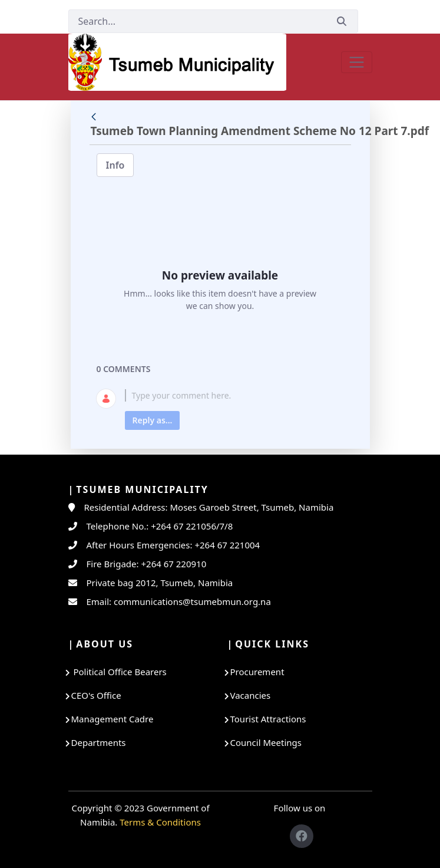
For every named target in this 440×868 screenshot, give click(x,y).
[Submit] (342, 22)
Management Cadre (113, 719)
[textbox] (234, 395)
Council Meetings (266, 742)
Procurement (257, 672)
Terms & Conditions (160, 822)
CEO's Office (96, 695)
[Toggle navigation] (357, 62)
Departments (99, 742)
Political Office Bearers (119, 672)
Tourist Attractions (268, 719)
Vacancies (251, 695)
